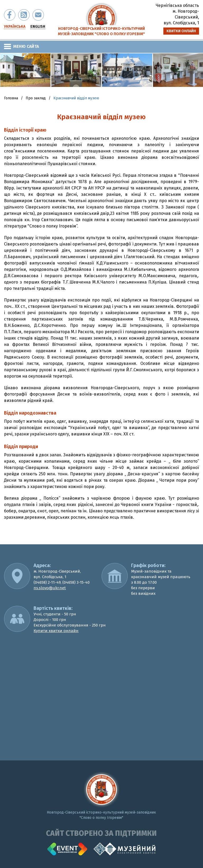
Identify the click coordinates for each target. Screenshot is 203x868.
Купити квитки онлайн (56, 631)
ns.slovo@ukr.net (50, 588)
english (38, 27)
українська (15, 27)
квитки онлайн (181, 31)
